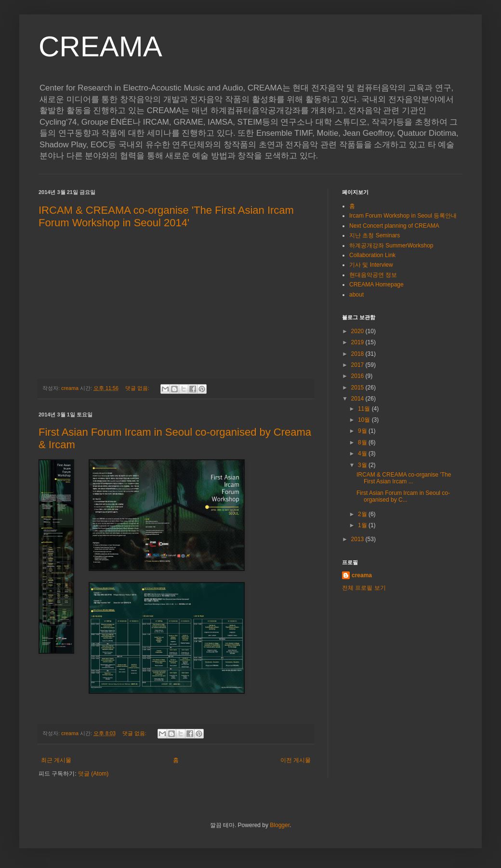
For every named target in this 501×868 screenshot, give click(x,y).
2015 (358, 388)
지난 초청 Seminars (375, 235)
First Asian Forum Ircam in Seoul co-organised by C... (403, 496)
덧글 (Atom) (93, 774)
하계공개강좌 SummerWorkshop (391, 246)
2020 (358, 331)
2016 (358, 376)
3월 (363, 465)
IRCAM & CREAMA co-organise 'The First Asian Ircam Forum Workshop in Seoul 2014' (166, 216)
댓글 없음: (138, 388)
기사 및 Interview (371, 265)
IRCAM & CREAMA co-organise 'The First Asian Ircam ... (404, 478)
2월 (363, 514)
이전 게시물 (296, 760)
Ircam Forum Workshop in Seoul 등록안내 (403, 216)
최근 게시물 (56, 760)
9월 (363, 431)
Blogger (280, 825)
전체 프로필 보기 (364, 588)
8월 (363, 442)
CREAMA (100, 46)
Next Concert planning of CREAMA (394, 226)
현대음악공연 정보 (373, 275)
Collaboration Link (372, 255)
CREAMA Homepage (376, 285)
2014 (358, 399)
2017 (358, 365)
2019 (358, 342)
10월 (365, 420)
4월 (363, 453)
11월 (365, 409)
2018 (358, 354)
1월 (363, 525)
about (356, 295)
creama (362, 575)
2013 (358, 539)
